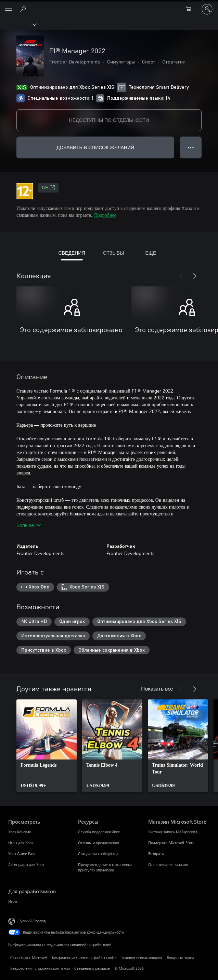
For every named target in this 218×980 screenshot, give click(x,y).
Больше (29, 525)
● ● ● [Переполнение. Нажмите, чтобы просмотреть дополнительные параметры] (191, 147)
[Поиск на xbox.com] (24, 9)
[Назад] (181, 276)
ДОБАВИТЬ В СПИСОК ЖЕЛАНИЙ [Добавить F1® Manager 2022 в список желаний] (95, 147)
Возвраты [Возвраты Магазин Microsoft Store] (156, 854)
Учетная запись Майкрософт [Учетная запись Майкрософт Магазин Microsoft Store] (173, 832)
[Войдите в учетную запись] (207, 9)
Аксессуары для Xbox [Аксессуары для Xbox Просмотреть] (26, 864)
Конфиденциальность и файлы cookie (84, 958)
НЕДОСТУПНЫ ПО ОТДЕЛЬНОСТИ (109, 120)
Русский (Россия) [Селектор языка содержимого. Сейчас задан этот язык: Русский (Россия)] (32, 921)
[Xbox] (18, 24)
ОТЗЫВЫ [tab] (114, 253)
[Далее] (195, 276)
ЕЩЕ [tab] (151, 253)
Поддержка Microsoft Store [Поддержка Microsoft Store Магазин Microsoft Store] (171, 843)
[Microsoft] (109, 5)
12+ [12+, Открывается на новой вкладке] (48, 188)
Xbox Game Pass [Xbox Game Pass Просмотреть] (22, 854)
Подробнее (105, 215)
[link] (47, 746)
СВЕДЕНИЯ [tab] (72, 253)
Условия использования (142, 958)
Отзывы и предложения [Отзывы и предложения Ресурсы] (99, 843)
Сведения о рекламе (92, 968)
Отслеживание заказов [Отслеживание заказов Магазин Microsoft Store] (168, 864)
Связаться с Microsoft (29, 958)
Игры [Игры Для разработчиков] (13, 901)
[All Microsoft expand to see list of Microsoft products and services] (9, 9)
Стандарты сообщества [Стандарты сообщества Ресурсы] (98, 854)
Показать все (157, 688)
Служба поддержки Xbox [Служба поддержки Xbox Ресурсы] (99, 832)
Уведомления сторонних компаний (40, 968)
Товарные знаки (180, 958)
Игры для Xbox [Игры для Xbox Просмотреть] (21, 843)
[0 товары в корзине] (191, 9)
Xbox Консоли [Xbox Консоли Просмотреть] (20, 832)
